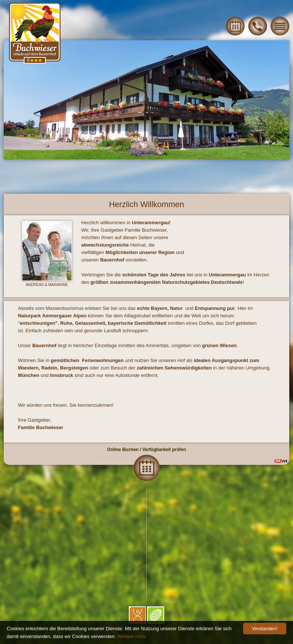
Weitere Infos (131, 636)
